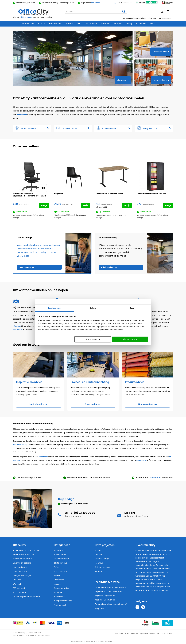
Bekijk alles (99, 608)
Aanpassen (93, 339)
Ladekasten (59, 580)
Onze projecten (93, 404)
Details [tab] (93, 308)
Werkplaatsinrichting (123, 24)
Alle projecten (101, 571)
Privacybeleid (167, 634)
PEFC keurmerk (20, 593)
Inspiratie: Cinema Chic (105, 600)
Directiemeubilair (61, 588)
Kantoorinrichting (160, 51)
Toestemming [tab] (54, 308)
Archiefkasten (28, 24)
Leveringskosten (20, 567)
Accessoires (141, 24)
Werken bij (18, 584)
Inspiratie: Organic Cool (105, 596)
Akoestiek (105, 24)
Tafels (79, 24)
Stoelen (69, 24)
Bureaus (41, 24)
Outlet (153, 24)
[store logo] (39, 12)
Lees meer (163, 590)
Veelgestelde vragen (22, 576)
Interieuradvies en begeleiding (26, 550)
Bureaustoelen (55, 24)
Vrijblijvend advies (109, 267)
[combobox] (96, 11)
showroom (96, 3)
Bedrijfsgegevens (21, 571)
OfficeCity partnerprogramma (26, 597)
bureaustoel (141, 460)
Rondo (98, 550)
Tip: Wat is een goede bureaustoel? (110, 587)
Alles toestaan (130, 339)
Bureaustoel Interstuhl (30, 195)
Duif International (102, 567)
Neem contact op (26, 267)
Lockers (57, 584)
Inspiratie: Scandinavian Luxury (108, 592)
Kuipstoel (59, 194)
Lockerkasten (92, 24)
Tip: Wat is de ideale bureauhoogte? (111, 604)
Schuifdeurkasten (62, 559)
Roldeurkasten (60, 555)
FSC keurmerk (19, 588)
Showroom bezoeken (22, 559)
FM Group (99, 563)
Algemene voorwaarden (150, 634)
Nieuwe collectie (160, 80)
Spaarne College (102, 559)
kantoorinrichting (20, 445)
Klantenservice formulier (24, 555)
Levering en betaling (22, 563)
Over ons (17, 580)
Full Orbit (98, 555)
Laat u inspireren (38, 404)
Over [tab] (132, 308)
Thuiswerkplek (60, 605)
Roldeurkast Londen (151, 194)
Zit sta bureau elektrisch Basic (109, 194)
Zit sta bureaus (60, 563)
